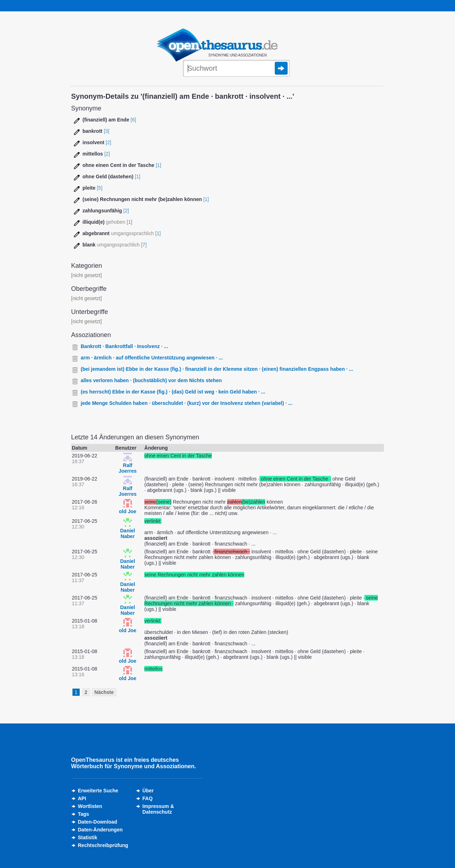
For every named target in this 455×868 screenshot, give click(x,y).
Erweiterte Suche (98, 791)
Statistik (87, 837)
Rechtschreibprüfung (103, 845)
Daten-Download (97, 822)
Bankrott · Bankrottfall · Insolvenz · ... (124, 346)
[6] (133, 120)
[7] (144, 245)
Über (148, 791)
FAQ (148, 798)
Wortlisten (90, 806)
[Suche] (236, 69)
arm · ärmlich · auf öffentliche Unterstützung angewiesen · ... (152, 358)
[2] (108, 142)
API (82, 798)
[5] (100, 188)
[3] (107, 131)
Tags (84, 814)
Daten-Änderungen (100, 830)
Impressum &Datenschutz (158, 809)
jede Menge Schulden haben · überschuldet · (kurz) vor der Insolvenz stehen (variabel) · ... (186, 403)
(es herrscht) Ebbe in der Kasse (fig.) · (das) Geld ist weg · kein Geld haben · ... (173, 392)
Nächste (104, 692)
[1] (159, 165)
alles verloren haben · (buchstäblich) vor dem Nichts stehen (151, 380)
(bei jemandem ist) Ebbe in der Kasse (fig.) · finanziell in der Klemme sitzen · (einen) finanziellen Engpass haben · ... (217, 369)
